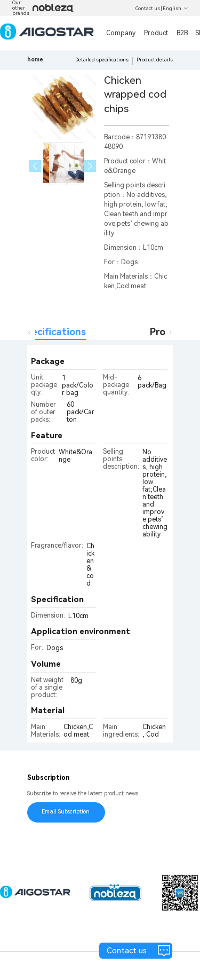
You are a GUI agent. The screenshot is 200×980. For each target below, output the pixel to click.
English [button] (175, 9)
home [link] (35, 60)
